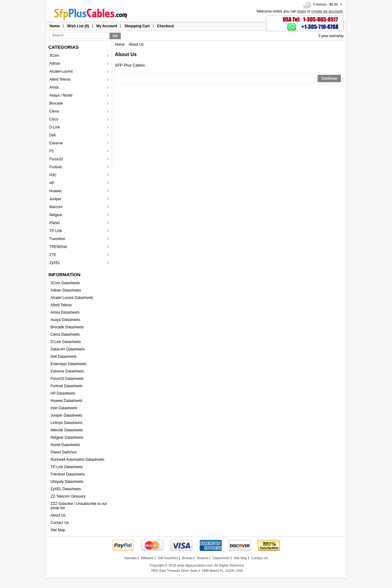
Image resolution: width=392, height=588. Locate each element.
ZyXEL (55, 263)
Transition (57, 239)
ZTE (53, 255)
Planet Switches (64, 452)
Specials (130, 558)
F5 (51, 151)
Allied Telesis (60, 79)
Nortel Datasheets (65, 445)
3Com (54, 55)
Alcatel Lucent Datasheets (72, 298)
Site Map (58, 530)
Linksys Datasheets (66, 423)
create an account (327, 11)
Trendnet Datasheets (68, 474)
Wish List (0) (78, 26)
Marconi (56, 207)
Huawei (55, 191)
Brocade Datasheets (67, 327)
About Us (58, 515)
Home (55, 26)
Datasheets (221, 558)
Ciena (54, 111)
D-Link (55, 127)
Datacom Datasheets (68, 349)
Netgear (56, 215)
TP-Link (56, 231)
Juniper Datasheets (66, 415)
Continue (329, 78)
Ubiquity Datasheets (67, 482)
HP (52, 183)
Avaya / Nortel (61, 95)
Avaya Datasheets (65, 320)
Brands (187, 558)
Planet (55, 223)
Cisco (54, 119)
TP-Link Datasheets (67, 467)
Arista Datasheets (65, 312)
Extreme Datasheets (67, 371)
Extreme (56, 143)
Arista (54, 87)
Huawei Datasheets (66, 401)
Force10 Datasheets (67, 379)
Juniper (55, 199)
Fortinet (56, 167)
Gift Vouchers (168, 558)
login (302, 11)
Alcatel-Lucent (61, 71)
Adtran (55, 63)
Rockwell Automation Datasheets (77, 460)
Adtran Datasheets (66, 290)
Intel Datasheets (64, 408)
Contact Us (60, 523)
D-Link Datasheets (66, 342)
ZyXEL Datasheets (66, 489)
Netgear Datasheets (67, 437)
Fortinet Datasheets (67, 386)
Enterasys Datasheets (68, 364)
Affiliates (147, 558)
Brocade (56, 103)
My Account (107, 26)
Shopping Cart (137, 26)
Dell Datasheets (64, 357)
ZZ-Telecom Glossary (68, 496)
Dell (53, 135)
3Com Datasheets (65, 283)
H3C (53, 175)
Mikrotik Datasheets (67, 430)
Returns (203, 558)
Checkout (166, 26)
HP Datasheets (63, 393)
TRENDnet (58, 247)
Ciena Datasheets (65, 334)
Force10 (56, 159)
